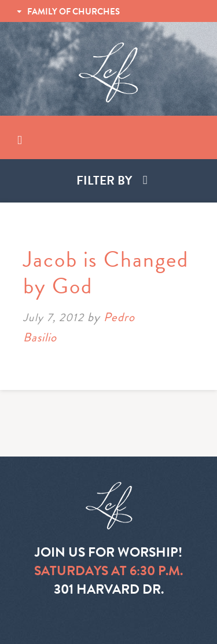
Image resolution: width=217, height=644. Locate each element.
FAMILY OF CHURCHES (73, 12)
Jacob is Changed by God (106, 273)
